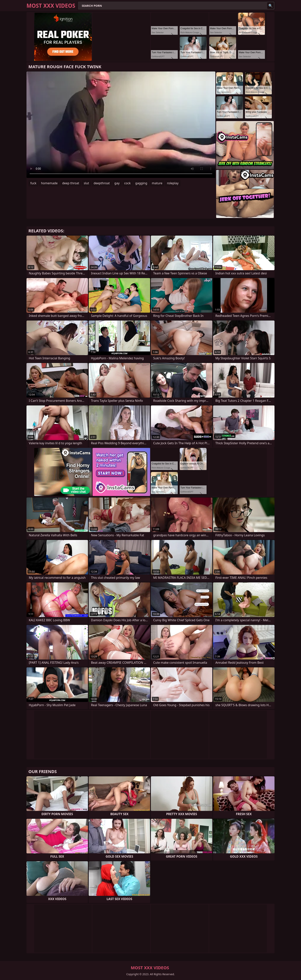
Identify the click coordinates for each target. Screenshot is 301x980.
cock (127, 183)
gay (117, 183)
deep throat (71, 183)
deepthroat (102, 183)
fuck (33, 183)
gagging (141, 183)
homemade (49, 183)
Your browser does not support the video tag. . (121, 125)
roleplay (173, 183)
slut (86, 183)
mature (157, 183)
